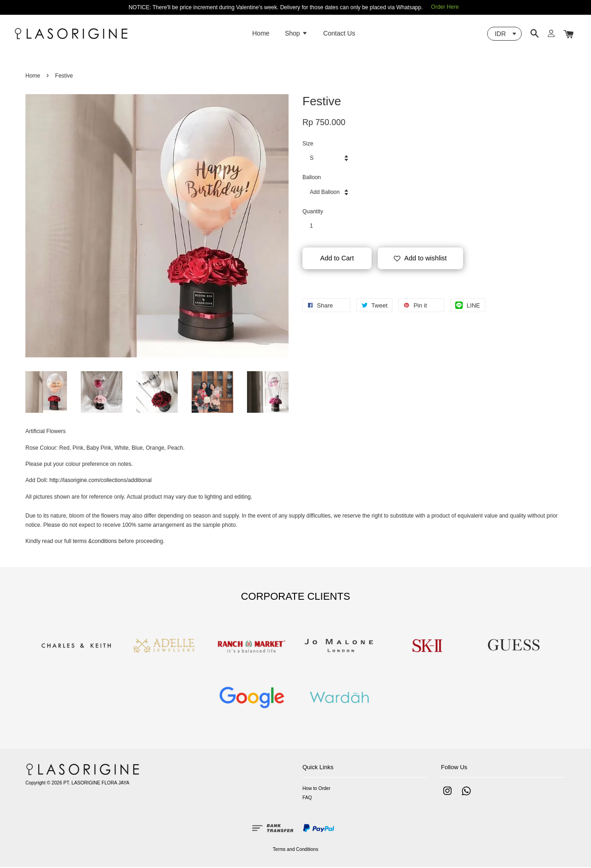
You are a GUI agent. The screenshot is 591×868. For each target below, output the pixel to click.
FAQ (307, 799)
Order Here (445, 7)
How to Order (317, 789)
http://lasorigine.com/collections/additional (100, 481)
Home (261, 34)
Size (308, 145)
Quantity (313, 212)
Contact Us (339, 34)
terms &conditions (95, 542)
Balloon (312, 178)
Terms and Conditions (296, 850)
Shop (296, 34)
